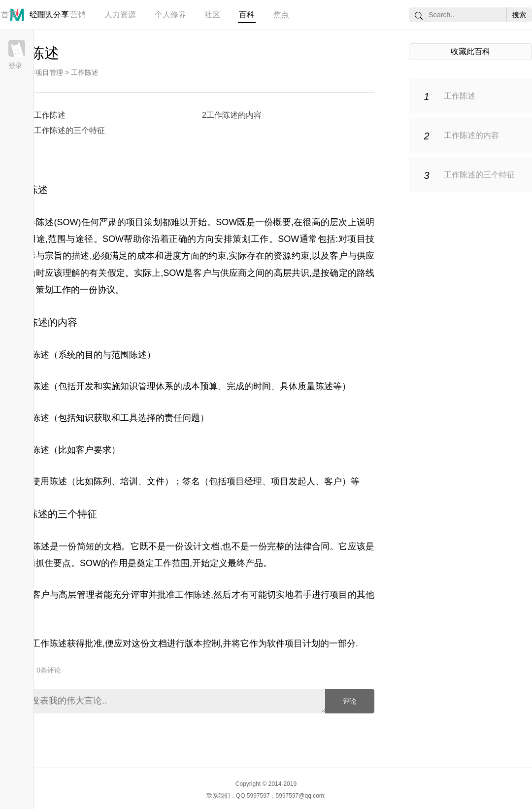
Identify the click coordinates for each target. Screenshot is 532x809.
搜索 (519, 15)
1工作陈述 (48, 115)
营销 (78, 15)
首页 (9, 15)
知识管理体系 (147, 386)
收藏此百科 (470, 51)
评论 (350, 701)
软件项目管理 (42, 72)
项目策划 (144, 222)
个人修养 (170, 15)
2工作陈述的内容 (232, 115)
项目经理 (244, 481)
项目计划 (302, 643)
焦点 (281, 15)
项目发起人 (293, 481)
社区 (212, 15)
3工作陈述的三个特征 (67, 130)
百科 (247, 15)
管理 (43, 15)
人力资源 (120, 15)
